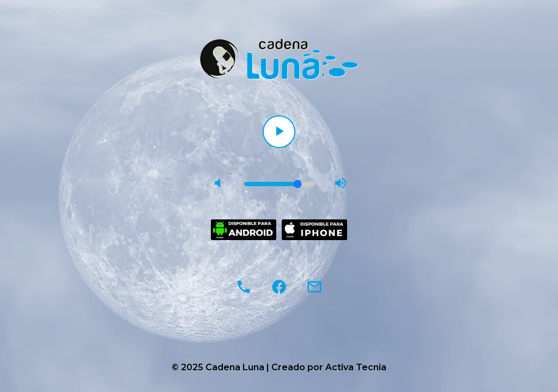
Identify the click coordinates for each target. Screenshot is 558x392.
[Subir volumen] (341, 184)
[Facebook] (279, 287)
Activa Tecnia (356, 367)
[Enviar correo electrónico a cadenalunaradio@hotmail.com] (314, 287)
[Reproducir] (279, 132)
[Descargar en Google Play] (244, 230)
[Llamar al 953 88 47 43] (244, 287)
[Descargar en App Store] (314, 230)
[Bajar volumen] (218, 184)
